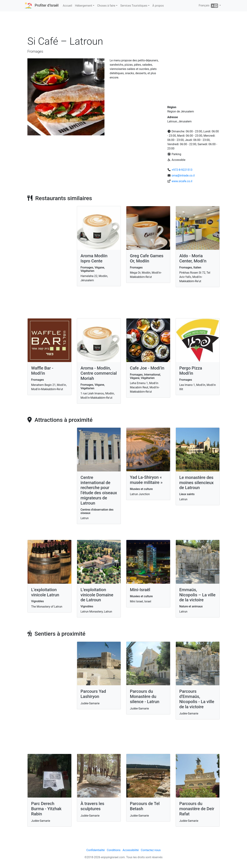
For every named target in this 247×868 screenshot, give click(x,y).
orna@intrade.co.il (183, 176)
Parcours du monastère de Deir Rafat (197, 809)
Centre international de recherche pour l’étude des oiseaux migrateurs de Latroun (99, 490)
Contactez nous (151, 850)
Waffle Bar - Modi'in (42, 371)
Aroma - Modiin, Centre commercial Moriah (99, 373)
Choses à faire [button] (106, 6)
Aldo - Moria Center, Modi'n (193, 258)
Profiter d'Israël (47, 5)
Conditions (114, 850)
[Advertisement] (124, 25)
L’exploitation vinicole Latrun (45, 592)
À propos (158, 6)
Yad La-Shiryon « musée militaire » (146, 480)
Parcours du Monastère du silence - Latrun (145, 696)
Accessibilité (131, 850)
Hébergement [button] (84, 6)
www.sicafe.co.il (182, 181)
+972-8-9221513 (182, 170)
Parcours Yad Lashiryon (93, 694)
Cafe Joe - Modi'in (147, 368)
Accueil (67, 6)
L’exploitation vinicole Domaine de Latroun (97, 595)
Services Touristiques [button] (134, 6)
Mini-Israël (140, 590)
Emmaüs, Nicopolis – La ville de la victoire (197, 595)
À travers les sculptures (92, 806)
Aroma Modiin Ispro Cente (94, 258)
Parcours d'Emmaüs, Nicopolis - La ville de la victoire (197, 699)
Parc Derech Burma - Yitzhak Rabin (46, 809)
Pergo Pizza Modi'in (191, 371)
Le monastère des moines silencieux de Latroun (197, 483)
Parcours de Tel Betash (145, 806)
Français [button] (209, 6)
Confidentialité (95, 850)
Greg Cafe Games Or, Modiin (147, 258)
